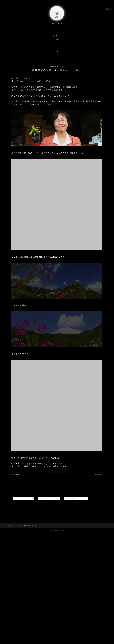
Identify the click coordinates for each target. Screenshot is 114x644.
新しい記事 (15, 474)
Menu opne (108, 7)
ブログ (16, 526)
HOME (10, 526)
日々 (63, 66)
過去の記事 (99, 474)
